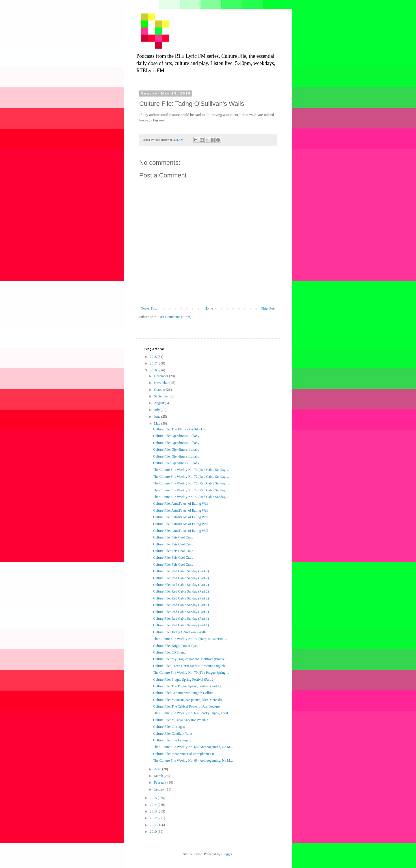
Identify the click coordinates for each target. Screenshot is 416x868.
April (158, 769)
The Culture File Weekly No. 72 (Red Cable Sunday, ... (191, 470)
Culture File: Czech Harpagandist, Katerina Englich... (190, 666)
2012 (154, 818)
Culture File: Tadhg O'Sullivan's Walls (180, 632)
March (159, 776)
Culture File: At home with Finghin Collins (183, 693)
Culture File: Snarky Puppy (172, 740)
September (162, 396)
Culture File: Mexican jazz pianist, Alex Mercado (187, 700)
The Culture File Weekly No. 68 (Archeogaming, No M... (193, 747)
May (158, 423)
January (160, 789)
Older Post (268, 308)
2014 (154, 805)
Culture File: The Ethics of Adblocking (180, 429)
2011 (154, 825)
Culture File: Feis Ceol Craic (173, 537)
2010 (154, 832)
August (159, 403)
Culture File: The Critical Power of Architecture (186, 706)
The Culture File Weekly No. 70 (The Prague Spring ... (191, 673)
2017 (154, 363)
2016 (154, 370)
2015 (154, 798)
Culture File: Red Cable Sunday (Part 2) (181, 571)
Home (209, 308)
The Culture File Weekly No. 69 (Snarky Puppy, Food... (192, 713)
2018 (154, 357)
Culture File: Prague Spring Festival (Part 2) (184, 680)
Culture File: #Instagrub (170, 727)
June (158, 417)
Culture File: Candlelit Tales (173, 734)
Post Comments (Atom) (175, 317)
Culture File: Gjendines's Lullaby (176, 436)
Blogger (227, 854)
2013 (154, 811)
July (157, 410)
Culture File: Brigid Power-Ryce (176, 646)
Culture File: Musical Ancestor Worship (181, 720)
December (161, 376)
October (160, 390)
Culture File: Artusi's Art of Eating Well (181, 504)
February (161, 782)
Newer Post (149, 308)
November (162, 383)
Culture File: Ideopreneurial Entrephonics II (184, 754)
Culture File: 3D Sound (169, 652)
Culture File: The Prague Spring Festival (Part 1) (187, 686)
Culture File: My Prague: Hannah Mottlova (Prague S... (192, 659)
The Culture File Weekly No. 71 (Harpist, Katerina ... (190, 639)
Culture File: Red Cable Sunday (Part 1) (181, 605)
